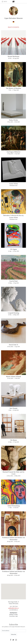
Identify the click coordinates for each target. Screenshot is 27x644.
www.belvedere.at (13, 610)
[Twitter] (13, 640)
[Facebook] (11, 640)
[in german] (13, 22)
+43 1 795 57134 (13, 606)
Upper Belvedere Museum (13, 18)
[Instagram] (16, 640)
